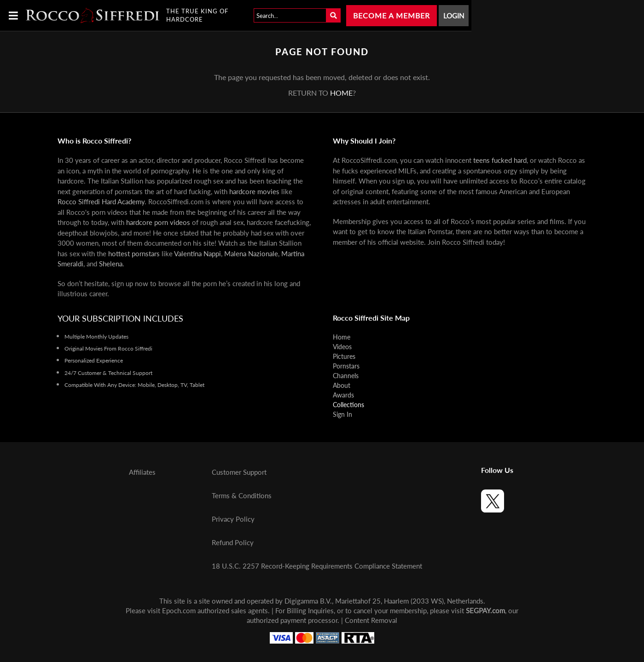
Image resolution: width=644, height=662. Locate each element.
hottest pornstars (134, 253)
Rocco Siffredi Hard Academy (101, 201)
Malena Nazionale (251, 253)
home (341, 93)
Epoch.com (179, 610)
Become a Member (392, 15)
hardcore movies (254, 191)
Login (454, 16)
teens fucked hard (500, 160)
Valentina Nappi (197, 253)
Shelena (111, 264)
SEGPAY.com (485, 610)
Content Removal (371, 620)
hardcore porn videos (158, 222)
